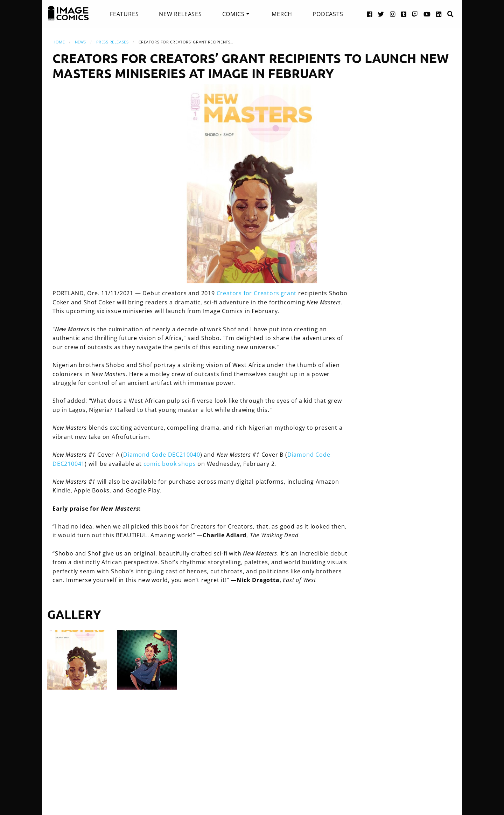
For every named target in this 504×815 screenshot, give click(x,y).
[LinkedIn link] (439, 14)
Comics (233, 14)
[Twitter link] (381, 14)
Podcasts (328, 14)
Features (124, 14)
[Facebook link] (370, 14)
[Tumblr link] (404, 14)
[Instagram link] (393, 14)
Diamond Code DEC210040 (162, 455)
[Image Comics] (68, 13)
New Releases (180, 14)
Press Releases (113, 42)
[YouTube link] (427, 14)
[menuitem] (124, 14)
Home (59, 42)
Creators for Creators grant (257, 293)
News (80, 42)
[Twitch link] (415, 14)
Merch (282, 14)
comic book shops (170, 464)
